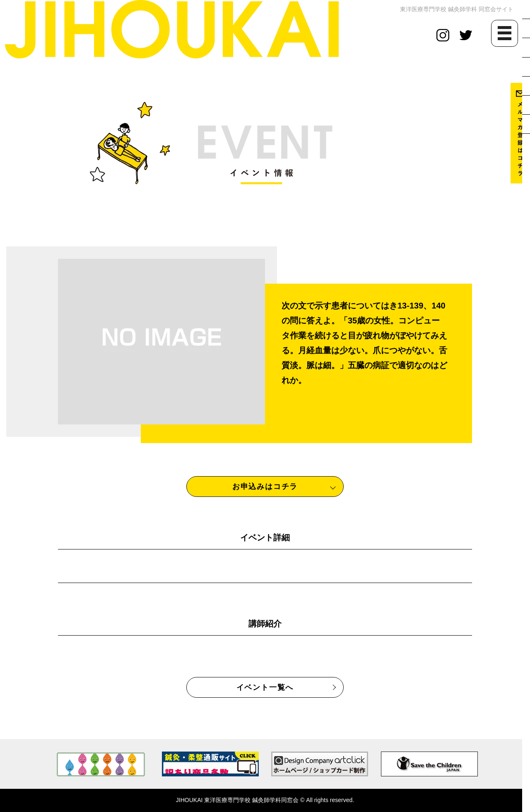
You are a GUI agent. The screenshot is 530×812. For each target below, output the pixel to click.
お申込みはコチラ (265, 487)
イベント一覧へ (265, 687)
